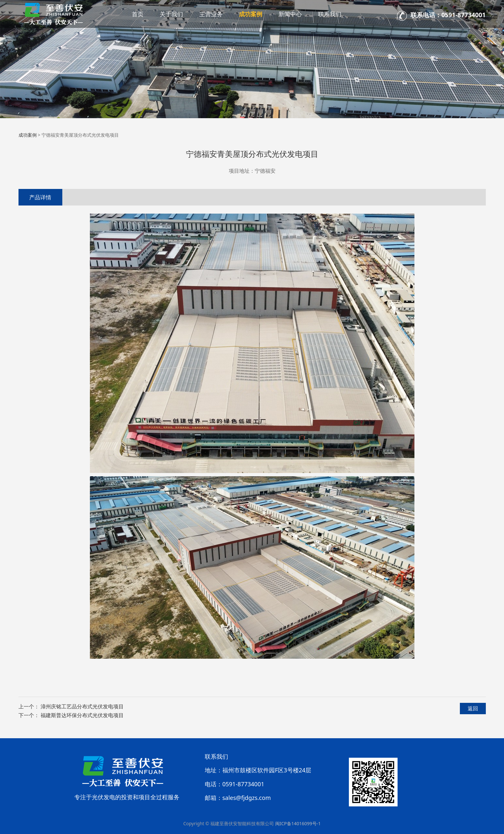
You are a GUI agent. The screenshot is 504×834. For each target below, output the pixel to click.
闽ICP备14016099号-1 (298, 823)
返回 (473, 708)
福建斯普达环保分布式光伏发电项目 (82, 715)
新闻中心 (290, 14)
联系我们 (330, 14)
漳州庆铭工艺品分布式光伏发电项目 (82, 706)
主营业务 (211, 14)
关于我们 (171, 14)
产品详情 (40, 197)
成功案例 (251, 14)
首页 (138, 14)
